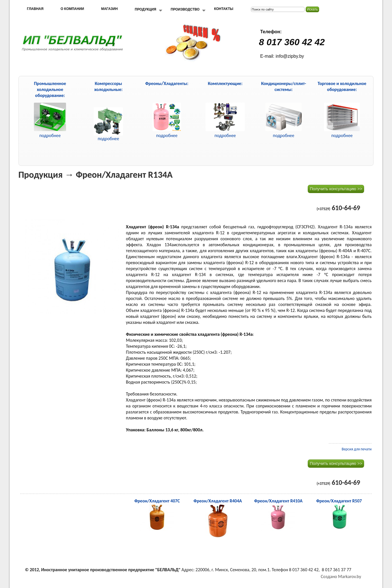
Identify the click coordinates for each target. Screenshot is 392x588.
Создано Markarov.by (341, 576)
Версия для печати (357, 449)
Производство (185, 9)
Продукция (145, 9)
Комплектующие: (225, 83)
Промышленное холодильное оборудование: (50, 89)
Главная (35, 9)
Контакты (224, 9)
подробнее (108, 139)
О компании (72, 9)
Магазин (109, 9)
